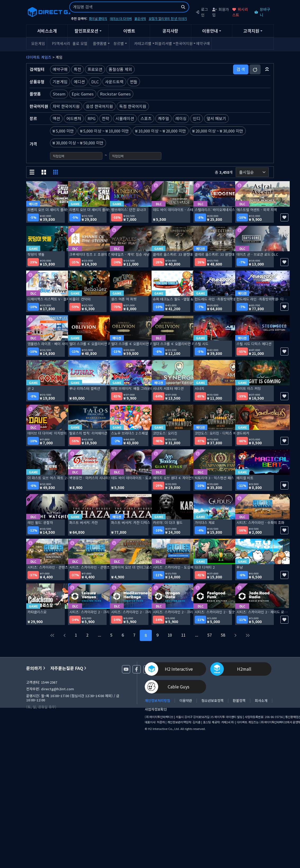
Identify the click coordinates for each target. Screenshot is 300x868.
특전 (78, 69)
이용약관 (186, 701)
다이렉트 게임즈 (39, 57)
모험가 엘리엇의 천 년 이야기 (168, 18)
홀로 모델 (79, 43)
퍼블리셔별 (162, 43)
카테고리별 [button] (141, 43)
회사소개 (261, 701)
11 (183, 635)
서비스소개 (47, 31)
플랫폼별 (100, 43)
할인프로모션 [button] (87, 31)
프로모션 (95, 69)
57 (210, 635)
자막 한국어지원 (66, 106)
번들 (134, 82)
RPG (92, 118)
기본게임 (60, 82)
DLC (95, 82)
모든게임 (38, 43)
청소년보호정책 (212, 701)
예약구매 (203, 43)
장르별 (119, 43)
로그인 (202, 12)
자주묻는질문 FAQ (68, 668)
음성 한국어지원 (99, 106)
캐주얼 (163, 118)
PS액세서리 (59, 43)
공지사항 (170, 31)
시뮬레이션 (125, 118)
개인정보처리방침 (157, 701)
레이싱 (181, 118)
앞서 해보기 (216, 118)
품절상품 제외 (120, 69)
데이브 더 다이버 (121, 18)
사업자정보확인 (156, 709)
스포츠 (146, 118)
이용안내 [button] (210, 31)
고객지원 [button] (251, 31)
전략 (106, 118)
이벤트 (129, 31)
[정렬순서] (252, 172)
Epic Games (83, 94)
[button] (267, 69)
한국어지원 (182, 43)
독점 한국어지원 (133, 106)
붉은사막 (140, 18)
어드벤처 (74, 118)
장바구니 (262, 12)
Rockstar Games (115, 94)
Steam (59, 94)
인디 (197, 118)
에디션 (79, 82)
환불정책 (239, 701)
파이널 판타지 (98, 18)
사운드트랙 (114, 82)
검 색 (241, 69)
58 (223, 635)
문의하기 (36, 668)
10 (170, 635)
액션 (56, 118)
